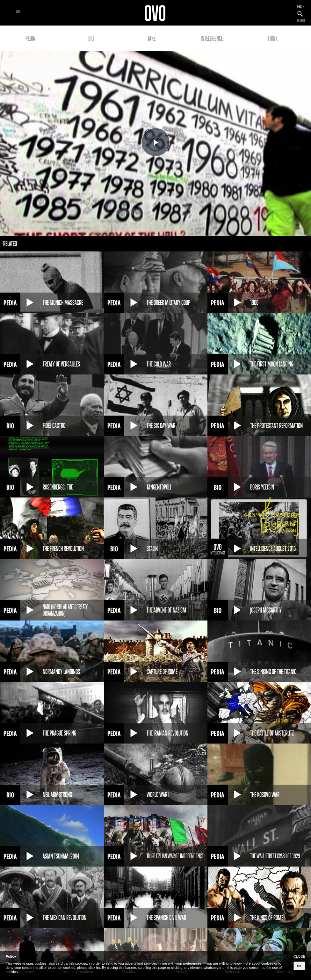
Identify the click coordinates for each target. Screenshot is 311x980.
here (98, 968)
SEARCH (301, 21)
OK (300, 966)
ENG (300, 7)
